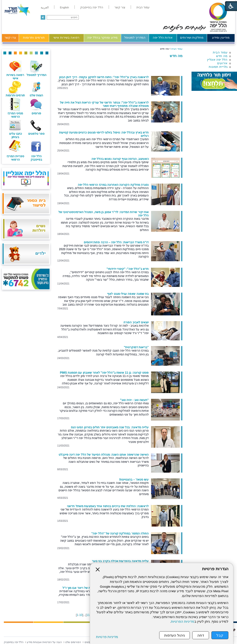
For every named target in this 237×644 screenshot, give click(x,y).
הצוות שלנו (36, 95)
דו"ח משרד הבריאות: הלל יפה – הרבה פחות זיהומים (116, 242)
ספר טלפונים (36, 134)
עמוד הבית (220, 52)
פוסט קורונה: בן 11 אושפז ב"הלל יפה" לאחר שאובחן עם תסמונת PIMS (104, 373)
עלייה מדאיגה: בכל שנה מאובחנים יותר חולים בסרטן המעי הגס (110, 427)
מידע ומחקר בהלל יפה (102, 38)
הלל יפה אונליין (217, 60)
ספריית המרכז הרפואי (15, 158)
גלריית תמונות (218, 67)
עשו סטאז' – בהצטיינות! (134, 480)
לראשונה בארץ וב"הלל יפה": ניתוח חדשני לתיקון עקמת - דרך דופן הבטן (104, 77)
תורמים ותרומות (34, 38)
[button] (43, 17)
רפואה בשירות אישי (66, 38)
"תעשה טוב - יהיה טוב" (134, 400)
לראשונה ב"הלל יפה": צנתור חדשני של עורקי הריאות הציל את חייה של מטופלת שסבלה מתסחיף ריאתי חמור (104, 104)
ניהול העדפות (175, 635)
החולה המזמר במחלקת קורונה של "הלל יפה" (120, 534)
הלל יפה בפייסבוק (36, 158)
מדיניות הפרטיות (183, 622)
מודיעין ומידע (221, 38)
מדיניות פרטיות (107, 637)
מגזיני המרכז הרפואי (15, 115)
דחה (201, 635)
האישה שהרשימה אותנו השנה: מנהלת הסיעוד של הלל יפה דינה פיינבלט (104, 455)
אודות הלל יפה (163, 38)
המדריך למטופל (135, 38)
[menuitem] (143, 7)
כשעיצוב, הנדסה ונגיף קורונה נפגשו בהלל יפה (120, 159)
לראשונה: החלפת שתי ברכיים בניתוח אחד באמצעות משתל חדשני (108, 506)
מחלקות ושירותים (192, 38)
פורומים (36, 113)
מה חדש (222, 56)
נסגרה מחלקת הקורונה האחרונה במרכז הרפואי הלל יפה (113, 185)
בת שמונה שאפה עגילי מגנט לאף (128, 294)
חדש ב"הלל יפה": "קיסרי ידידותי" (128, 269)
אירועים (222, 63)
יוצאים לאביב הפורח (136, 322)
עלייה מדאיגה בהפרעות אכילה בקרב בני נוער (120, 561)
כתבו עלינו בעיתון (15, 135)
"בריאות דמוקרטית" (136, 347)
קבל (220, 635)
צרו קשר (10, 38)
